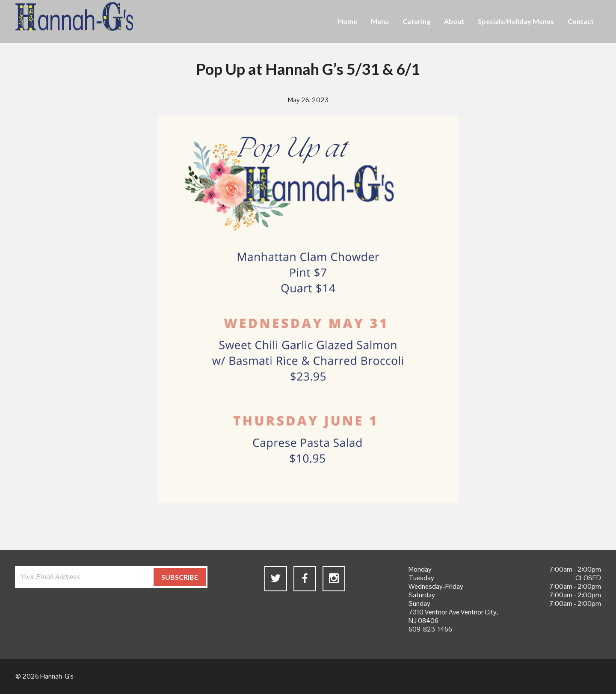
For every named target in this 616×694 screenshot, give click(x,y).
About (454, 21)
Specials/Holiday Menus (516, 21)
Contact (581, 21)
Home (348, 21)
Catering (416, 21)
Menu (380, 21)
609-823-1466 (430, 629)
